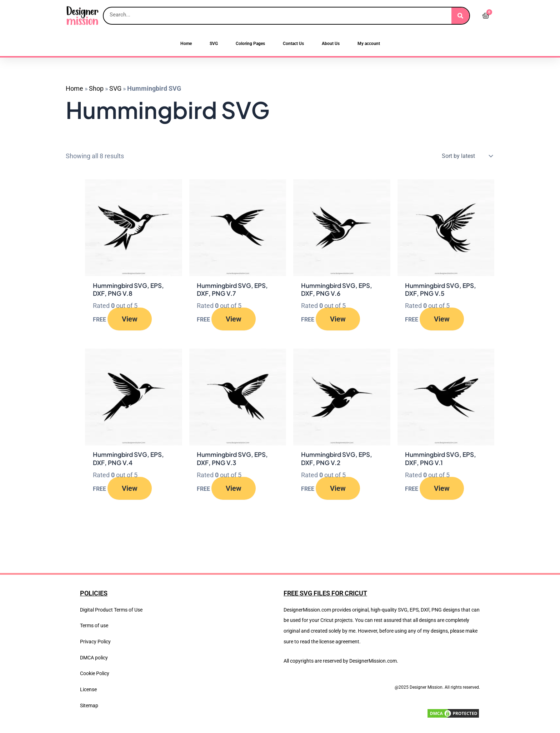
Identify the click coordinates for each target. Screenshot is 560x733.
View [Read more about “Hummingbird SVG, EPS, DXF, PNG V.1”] (442, 490)
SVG (214, 44)
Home (186, 44)
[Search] (460, 16)
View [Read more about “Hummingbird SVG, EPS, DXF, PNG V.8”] (130, 320)
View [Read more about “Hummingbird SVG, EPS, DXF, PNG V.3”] (234, 490)
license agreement (339, 642)
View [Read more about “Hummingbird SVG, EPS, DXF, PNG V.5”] (442, 320)
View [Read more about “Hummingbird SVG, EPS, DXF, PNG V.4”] (130, 490)
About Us (331, 44)
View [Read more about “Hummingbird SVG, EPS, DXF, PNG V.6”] (338, 320)
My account (369, 44)
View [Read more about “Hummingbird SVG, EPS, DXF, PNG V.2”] (338, 490)
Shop (96, 88)
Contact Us (293, 44)
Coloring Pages (250, 44)
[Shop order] (466, 156)
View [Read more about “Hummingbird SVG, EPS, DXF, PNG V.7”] (234, 320)
